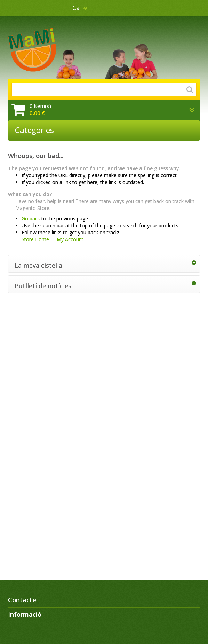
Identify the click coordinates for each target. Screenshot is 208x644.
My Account (70, 239)
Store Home (35, 239)
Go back (31, 218)
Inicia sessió (176, 8)
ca (77, 8)
